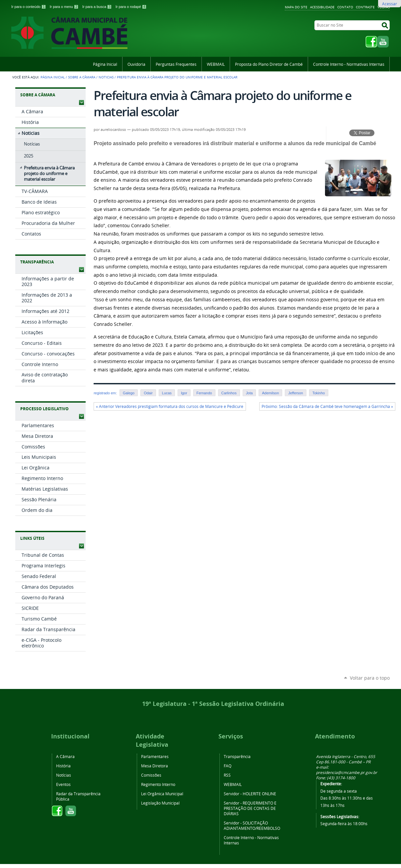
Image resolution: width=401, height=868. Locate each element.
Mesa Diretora (155, 766)
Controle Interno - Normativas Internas (349, 64)
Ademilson (270, 393)
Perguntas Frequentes (176, 64)
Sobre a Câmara (82, 77)
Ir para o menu (65, 7)
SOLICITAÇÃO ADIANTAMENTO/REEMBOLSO (252, 825)
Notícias (64, 775)
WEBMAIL (216, 64)
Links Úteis (32, 538)
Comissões (151, 775)
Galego (129, 393)
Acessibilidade (322, 7)
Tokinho (319, 393)
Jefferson (296, 393)
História (63, 766)
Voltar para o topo (370, 678)
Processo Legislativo (44, 409)
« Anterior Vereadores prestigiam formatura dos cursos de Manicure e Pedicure (170, 406)
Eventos (63, 784)
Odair (148, 393)
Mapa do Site (296, 7)
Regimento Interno (158, 784)
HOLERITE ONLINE (259, 794)
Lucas (167, 393)
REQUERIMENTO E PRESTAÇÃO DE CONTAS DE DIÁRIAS (250, 808)
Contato (345, 7)
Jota (249, 393)
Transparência (37, 262)
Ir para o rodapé (131, 7)
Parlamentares (155, 756)
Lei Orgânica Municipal (162, 794)
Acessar (390, 4)
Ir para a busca (98, 7)
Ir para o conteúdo (29, 7)
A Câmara (65, 756)
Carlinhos (229, 393)
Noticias (106, 77)
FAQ (228, 766)
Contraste (365, 7)
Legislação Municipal (160, 803)
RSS (227, 775)
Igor (184, 393)
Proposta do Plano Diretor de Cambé (269, 64)
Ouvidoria (136, 64)
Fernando (204, 393)
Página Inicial (105, 64)
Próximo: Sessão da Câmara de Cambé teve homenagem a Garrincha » (327, 406)
